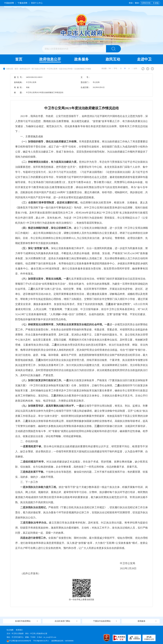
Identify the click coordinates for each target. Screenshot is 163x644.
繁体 (137, 3)
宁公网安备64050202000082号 (19, 641)
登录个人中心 (37, 3)
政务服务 (81, 59)
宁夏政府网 (22, 3)
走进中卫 (144, 59)
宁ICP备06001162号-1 (41, 641)
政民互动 (113, 59)
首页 (19, 59)
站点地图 (10, 630)
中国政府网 (9, 3)
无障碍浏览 (146, 3)
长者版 (156, 3)
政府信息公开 (50, 59)
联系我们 (19, 630)
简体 (131, 3)
